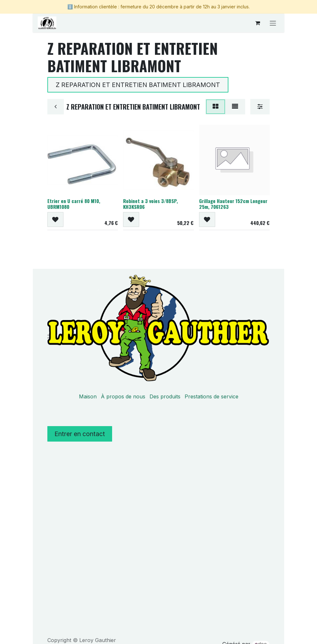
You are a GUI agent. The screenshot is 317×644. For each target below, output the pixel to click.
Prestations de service (211, 396)
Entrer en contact (80, 434)
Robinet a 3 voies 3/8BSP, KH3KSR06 (150, 204)
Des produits (165, 396)
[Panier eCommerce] (257, 23)
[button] (55, 220)
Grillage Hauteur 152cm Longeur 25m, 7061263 (233, 204)
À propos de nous (123, 396)
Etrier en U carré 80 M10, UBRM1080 (74, 204)
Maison (88, 396)
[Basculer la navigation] (273, 23)
